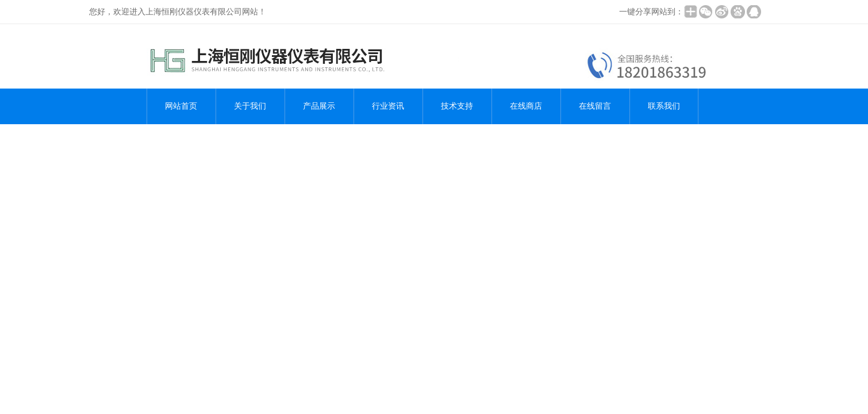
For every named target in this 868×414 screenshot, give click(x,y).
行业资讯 (388, 106)
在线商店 (526, 106)
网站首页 (181, 106)
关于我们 (250, 106)
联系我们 (664, 106)
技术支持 (457, 106)
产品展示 (319, 106)
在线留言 (595, 106)
